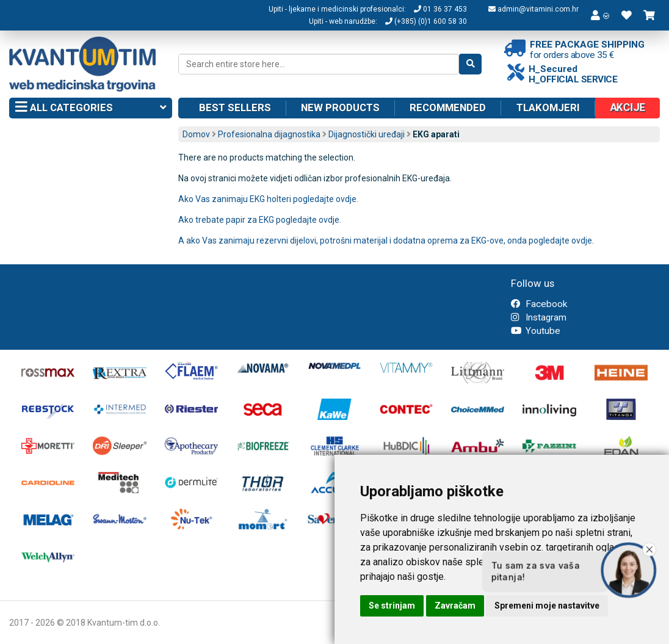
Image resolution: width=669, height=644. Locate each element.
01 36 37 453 (440, 9)
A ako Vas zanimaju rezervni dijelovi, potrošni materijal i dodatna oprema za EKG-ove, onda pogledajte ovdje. (386, 241)
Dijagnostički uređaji (367, 134)
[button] (600, 15)
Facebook (539, 304)
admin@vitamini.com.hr (533, 9)
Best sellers (235, 107)
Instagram (539, 317)
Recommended (448, 107)
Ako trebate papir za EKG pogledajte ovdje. (261, 220)
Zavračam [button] (455, 606)
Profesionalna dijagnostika (269, 134)
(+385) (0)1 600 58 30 (426, 21)
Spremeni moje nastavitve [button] (547, 606)
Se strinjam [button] (392, 606)
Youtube (536, 331)
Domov (196, 134)
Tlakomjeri (548, 107)
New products (340, 107)
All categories (91, 108)
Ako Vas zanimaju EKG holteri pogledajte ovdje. (268, 199)
